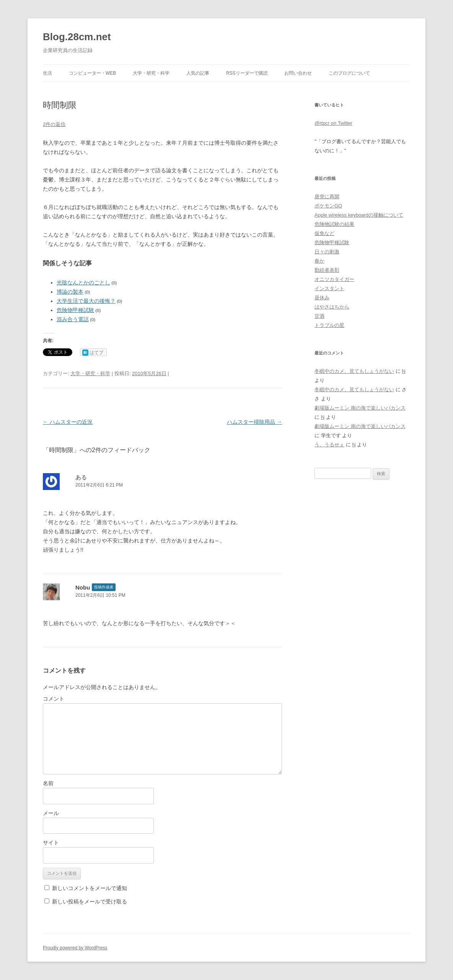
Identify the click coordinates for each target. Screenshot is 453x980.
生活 (47, 73)
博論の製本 (70, 292)
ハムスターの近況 (68, 422)
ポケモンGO (328, 206)
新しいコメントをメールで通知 (90, 888)
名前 (48, 783)
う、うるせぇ (329, 445)
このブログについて (349, 73)
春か (319, 261)
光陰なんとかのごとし (83, 283)
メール (51, 813)
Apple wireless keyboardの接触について (359, 215)
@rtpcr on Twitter (333, 123)
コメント (54, 699)
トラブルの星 (329, 325)
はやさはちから (332, 307)
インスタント (329, 288)
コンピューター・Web (92, 73)
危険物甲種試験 (75, 310)
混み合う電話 (73, 319)
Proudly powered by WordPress (75, 948)
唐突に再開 (327, 197)
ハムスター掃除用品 (254, 422)
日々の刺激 (327, 252)
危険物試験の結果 (334, 224)
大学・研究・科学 (151, 73)
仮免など (324, 233)
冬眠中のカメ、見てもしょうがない (354, 371)
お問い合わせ (298, 73)
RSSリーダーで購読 (247, 73)
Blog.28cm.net (77, 37)
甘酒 (319, 316)
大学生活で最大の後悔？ (86, 301)
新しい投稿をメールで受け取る (90, 902)
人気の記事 (198, 73)
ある (81, 477)
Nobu (83, 587)
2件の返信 (54, 124)
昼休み (322, 298)
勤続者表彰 (327, 270)
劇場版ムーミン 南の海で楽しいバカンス (360, 408)
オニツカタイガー (334, 279)
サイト (51, 843)
